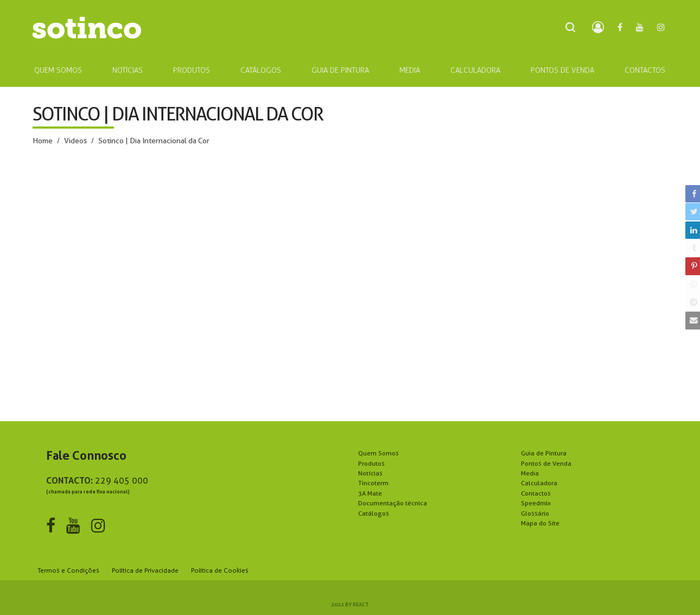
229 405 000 (122, 481)
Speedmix (536, 503)
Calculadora (539, 483)
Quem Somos (378, 453)
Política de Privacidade (145, 570)
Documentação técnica (393, 503)
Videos (75, 141)
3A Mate (370, 493)
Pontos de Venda (546, 463)
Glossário (535, 513)
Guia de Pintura (544, 453)
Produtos (371, 463)
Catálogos (374, 513)
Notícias (370, 473)
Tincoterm (373, 483)
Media (530, 473)
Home (43, 141)
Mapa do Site (540, 523)
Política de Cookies (220, 570)
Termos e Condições (69, 570)
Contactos (536, 493)
